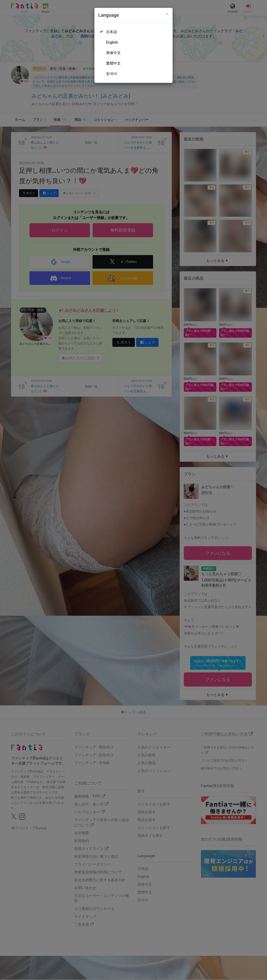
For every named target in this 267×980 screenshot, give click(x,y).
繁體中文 (113, 63)
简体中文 (113, 53)
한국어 (112, 74)
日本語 (112, 32)
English (112, 42)
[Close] (167, 14)
